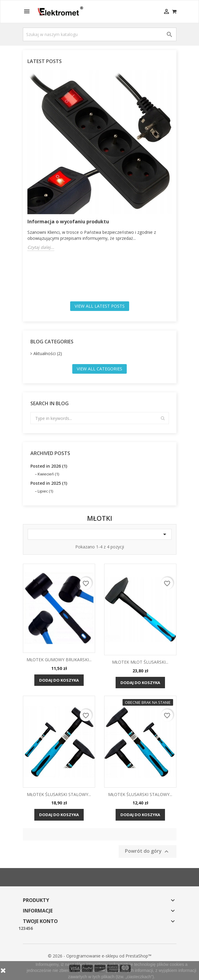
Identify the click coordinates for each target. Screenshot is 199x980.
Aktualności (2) (48, 353)
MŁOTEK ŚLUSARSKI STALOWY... (59, 794)
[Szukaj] (100, 34)
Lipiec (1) (45, 491)
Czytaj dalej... (41, 247)
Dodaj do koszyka (59, 680)
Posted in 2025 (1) (49, 483)
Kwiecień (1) (48, 474)
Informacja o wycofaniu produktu (68, 222)
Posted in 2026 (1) (49, 466)
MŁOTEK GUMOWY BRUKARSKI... (59, 660)
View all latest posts (100, 306)
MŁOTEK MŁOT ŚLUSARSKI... (140, 662)
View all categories (99, 369)
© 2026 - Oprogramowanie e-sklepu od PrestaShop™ (100, 956)
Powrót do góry (148, 851)
